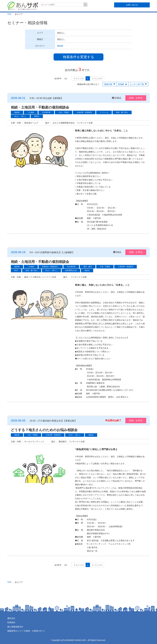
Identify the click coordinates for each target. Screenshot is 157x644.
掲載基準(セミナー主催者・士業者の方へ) (26, 631)
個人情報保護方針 (15, 627)
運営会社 (11, 618)
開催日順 (108, 84)
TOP (9, 14)
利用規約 (11, 622)
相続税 (60, 46)
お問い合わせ (132, 5)
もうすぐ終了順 (137, 84)
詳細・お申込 (136, 98)
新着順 (121, 84)
